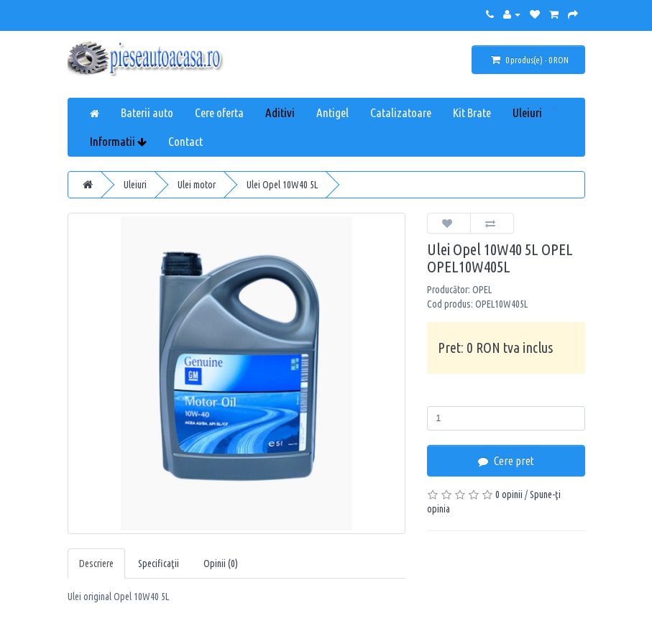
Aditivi (280, 112)
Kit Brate (472, 112)
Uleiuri (527, 112)
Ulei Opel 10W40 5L (282, 185)
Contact (185, 141)
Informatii (118, 141)
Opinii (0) (221, 563)
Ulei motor (197, 185)
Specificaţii (159, 563)
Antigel (332, 112)
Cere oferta (219, 112)
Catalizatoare (401, 112)
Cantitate (449, 395)
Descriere (96, 563)
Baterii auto (147, 112)
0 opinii (509, 494)
